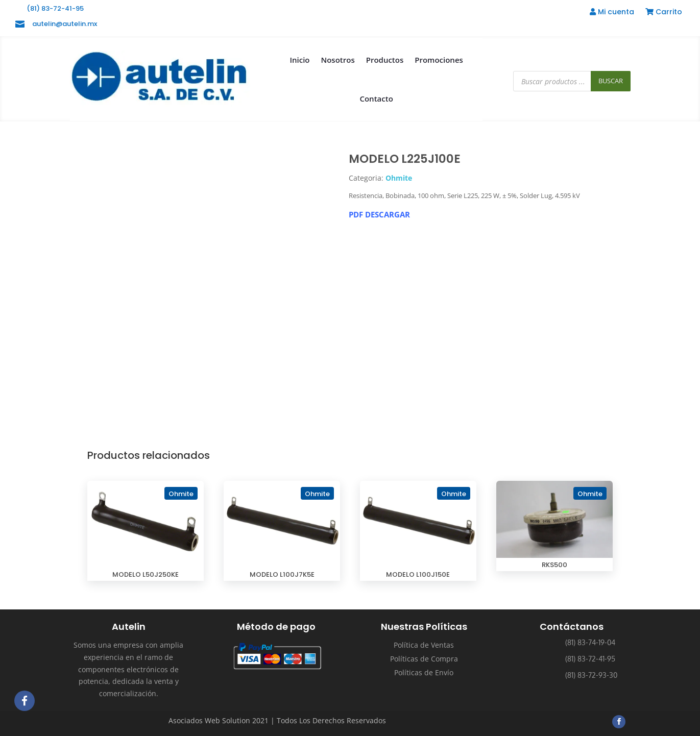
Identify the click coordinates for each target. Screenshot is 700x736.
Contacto (376, 99)
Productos (385, 60)
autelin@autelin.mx (65, 24)
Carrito (664, 13)
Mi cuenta (612, 13)
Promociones (439, 60)
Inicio (299, 60)
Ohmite (399, 178)
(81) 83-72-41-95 (55, 8)
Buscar (611, 81)
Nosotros (337, 60)
